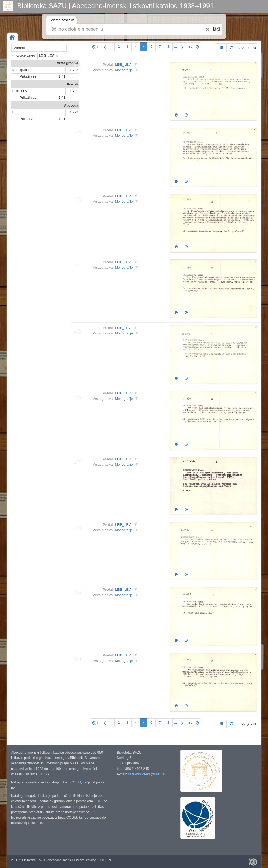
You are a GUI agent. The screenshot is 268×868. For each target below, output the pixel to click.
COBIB (76, 782)
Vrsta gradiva (68, 63)
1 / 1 (62, 76)
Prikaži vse (28, 76)
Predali (73, 84)
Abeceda (71, 105)
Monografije (21, 70)
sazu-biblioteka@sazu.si (146, 774)
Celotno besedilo (61, 21)
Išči (216, 29)
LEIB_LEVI (20, 91)
